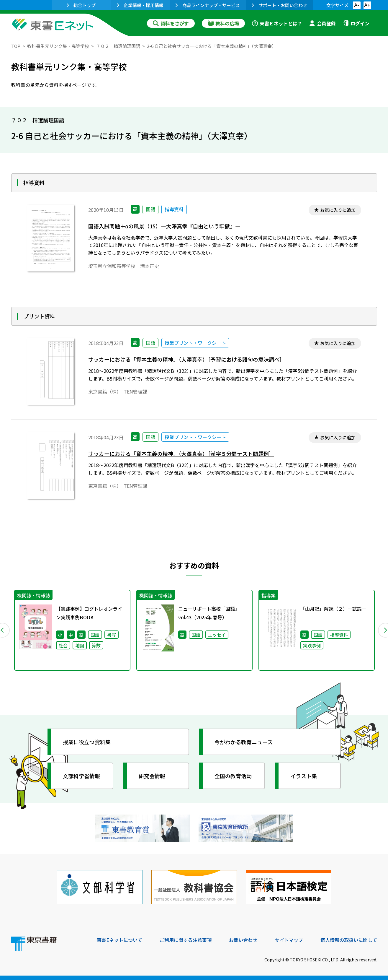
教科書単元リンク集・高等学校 (58, 46)
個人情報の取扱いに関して (349, 940)
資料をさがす (171, 23)
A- (357, 5)
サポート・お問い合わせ (279, 5)
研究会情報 (152, 776)
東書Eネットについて (119, 940)
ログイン (356, 23)
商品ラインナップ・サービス (208, 5)
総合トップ (81, 5)
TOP (16, 46)
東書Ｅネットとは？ (277, 23)
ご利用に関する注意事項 (186, 940)
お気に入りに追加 (338, 210)
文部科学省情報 (81, 776)
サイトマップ (289, 940)
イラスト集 (304, 776)
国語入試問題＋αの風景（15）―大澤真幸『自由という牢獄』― (164, 226)
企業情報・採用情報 (140, 5)
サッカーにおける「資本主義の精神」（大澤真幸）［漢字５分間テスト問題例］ (181, 454)
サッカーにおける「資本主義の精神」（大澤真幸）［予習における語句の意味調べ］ (186, 359)
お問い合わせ (243, 940)
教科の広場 (223, 23)
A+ (367, 5)
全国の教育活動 (233, 776)
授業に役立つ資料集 (87, 742)
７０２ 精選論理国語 (118, 46)
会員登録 (322, 23)
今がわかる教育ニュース (244, 742)
